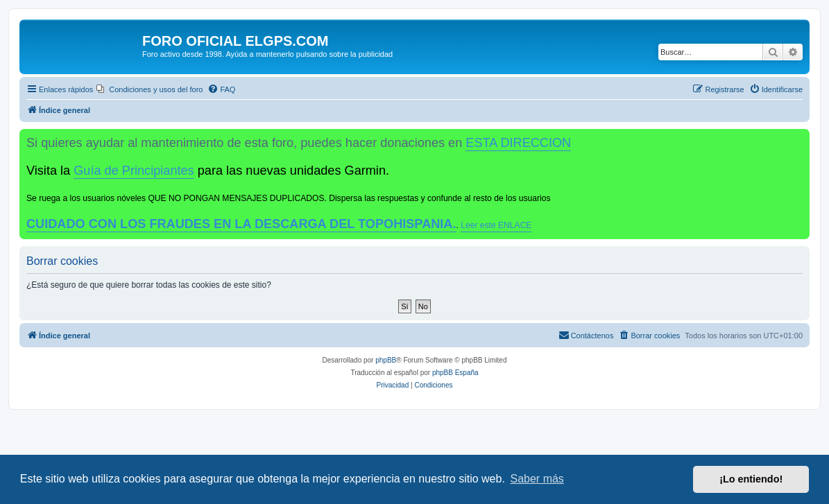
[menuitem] (149, 89)
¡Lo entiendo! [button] (751, 479)
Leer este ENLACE (496, 225)
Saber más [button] (537, 479)
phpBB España (455, 373)
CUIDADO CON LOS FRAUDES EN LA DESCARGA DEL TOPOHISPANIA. (241, 224)
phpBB (386, 360)
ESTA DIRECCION (518, 143)
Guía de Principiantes (134, 171)
